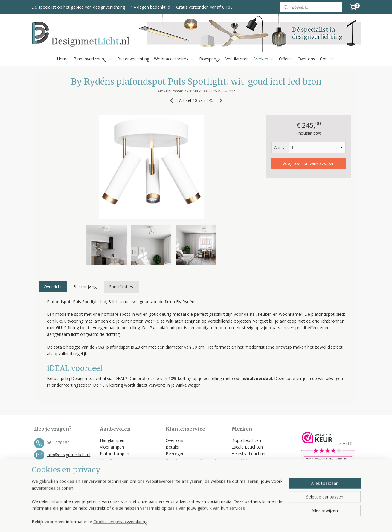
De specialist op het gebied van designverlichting (78, 7)
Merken (264, 59)
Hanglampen (112, 440)
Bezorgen (175, 454)
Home (63, 59)
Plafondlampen (115, 454)
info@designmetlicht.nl (68, 454)
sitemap (218, 521)
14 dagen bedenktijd (151, 7)
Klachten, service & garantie (193, 460)
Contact (328, 59)
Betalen (173, 447)
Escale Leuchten (247, 447)
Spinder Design (246, 480)
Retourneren (178, 467)
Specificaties (121, 287)
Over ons (306, 59)
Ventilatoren (237, 59)
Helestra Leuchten (249, 454)
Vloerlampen (112, 447)
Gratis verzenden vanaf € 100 (204, 7)
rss (230, 521)
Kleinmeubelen (114, 487)
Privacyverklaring (182, 480)
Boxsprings (210, 59)
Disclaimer (176, 487)
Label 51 (240, 460)
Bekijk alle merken (251, 487)
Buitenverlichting (133, 59)
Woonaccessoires (174, 59)
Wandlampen (113, 460)
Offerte (286, 59)
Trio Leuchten (245, 474)
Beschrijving (85, 287)
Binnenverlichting (93, 59)
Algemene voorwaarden (189, 474)
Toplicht (239, 467)
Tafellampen (112, 467)
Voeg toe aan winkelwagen (308, 163)
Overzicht (52, 287)
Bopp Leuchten (246, 440)
